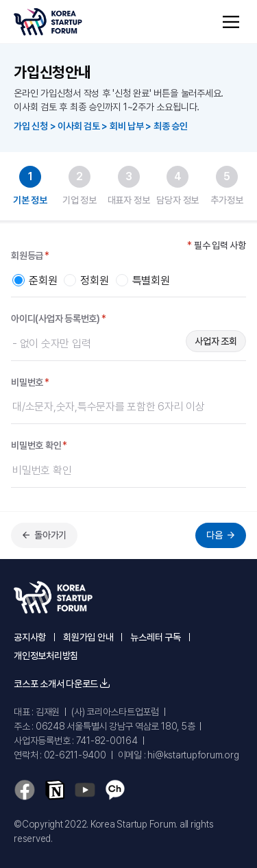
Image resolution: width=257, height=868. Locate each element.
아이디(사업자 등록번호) (59, 319)
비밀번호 (30, 383)
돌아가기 (43, 535)
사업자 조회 (216, 341)
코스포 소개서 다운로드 (62, 684)
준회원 (43, 281)
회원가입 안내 (88, 637)
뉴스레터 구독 (155, 637)
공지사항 (30, 637)
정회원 (94, 281)
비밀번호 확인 (39, 446)
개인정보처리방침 (46, 656)
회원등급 (30, 256)
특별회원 (151, 281)
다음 (222, 535)
